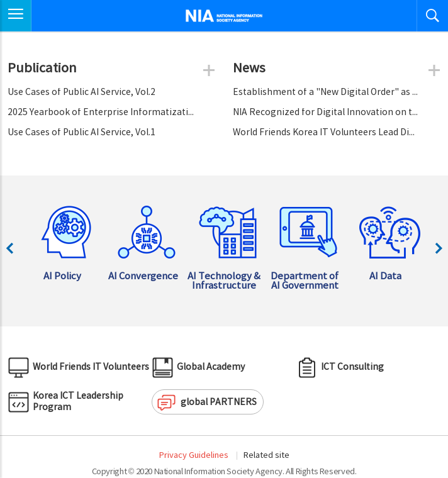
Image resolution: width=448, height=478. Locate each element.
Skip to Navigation (0, 0)
